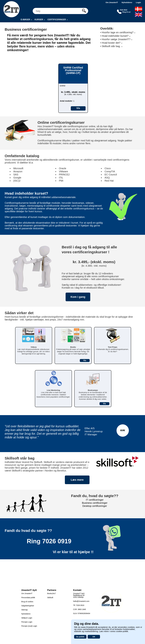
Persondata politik (28, 598)
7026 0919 (57, 541)
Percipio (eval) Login (29, 626)
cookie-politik (122, 631)
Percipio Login (27, 622)
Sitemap (24, 610)
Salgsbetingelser (28, 606)
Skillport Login (27, 618)
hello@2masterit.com (81, 601)
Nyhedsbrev (127, 2)
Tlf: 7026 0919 (79, 605)
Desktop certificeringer (95, 506)
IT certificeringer (95, 500)
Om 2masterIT (112, 2)
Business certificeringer (95, 503)
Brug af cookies (27, 602)
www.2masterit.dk (89, 627)
